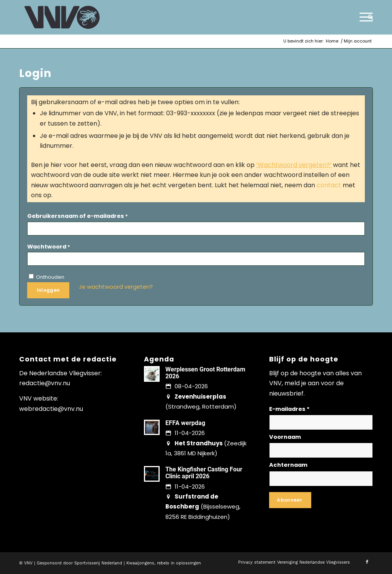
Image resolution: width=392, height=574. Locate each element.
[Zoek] (368, 17)
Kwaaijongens (140, 563)
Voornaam (285, 437)
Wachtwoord (49, 247)
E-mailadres (289, 409)
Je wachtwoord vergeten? (116, 287)
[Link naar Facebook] (367, 562)
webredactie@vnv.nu (51, 409)
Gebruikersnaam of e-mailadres (78, 216)
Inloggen (48, 290)
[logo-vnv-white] (62, 17)
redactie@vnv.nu (45, 383)
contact (329, 185)
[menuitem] (368, 17)
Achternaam (288, 465)
